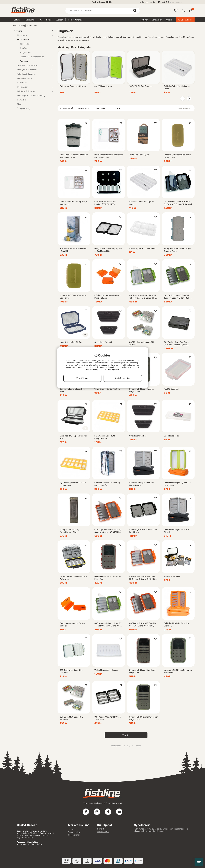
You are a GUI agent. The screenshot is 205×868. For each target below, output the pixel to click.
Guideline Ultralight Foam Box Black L (72, 390)
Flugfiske (16, 20)
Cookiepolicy (113, 369)
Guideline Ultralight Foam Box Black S (176, 531)
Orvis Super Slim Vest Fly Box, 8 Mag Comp (73, 203)
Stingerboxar (25, 52)
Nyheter (144, 20)
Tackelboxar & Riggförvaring (32, 57)
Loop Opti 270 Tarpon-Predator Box (73, 437)
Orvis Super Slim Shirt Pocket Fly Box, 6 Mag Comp (109, 156)
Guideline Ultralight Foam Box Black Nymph (142, 484)
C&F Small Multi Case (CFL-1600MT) (71, 671)
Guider (169, 20)
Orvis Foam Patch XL (103, 342)
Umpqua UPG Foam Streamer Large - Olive (142, 390)
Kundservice (147, 2)
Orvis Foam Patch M (138, 436)
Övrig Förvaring (34, 108)
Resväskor (22, 100)
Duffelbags (22, 83)
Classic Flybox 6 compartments (143, 248)
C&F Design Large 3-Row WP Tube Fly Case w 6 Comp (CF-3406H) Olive (177, 297)
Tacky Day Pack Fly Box (140, 155)
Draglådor (24, 48)
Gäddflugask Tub (171, 436)
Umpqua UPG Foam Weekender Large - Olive (177, 156)
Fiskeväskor (34, 35)
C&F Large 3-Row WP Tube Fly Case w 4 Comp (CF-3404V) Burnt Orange (143, 625)
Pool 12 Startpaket (172, 576)
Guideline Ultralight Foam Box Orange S (176, 624)
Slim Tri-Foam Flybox (103, 86)
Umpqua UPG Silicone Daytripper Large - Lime (143, 718)
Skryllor (20, 104)
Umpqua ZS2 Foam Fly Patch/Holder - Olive (69, 531)
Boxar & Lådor (32, 26)
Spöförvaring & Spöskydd (34, 65)
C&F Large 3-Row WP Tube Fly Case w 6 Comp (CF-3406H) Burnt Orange (108, 531)
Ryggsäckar (34, 87)
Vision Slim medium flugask (106, 670)
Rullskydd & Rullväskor (34, 70)
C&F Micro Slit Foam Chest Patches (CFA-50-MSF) (106, 203)
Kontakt (101, 829)
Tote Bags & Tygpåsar (27, 74)
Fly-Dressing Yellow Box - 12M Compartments (73, 484)
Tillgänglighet (74, 835)
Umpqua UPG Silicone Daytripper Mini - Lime (178, 671)
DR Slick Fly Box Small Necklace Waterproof (73, 578)
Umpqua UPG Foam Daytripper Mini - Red (108, 578)
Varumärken (157, 20)
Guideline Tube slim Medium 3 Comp (177, 87)
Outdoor (59, 20)
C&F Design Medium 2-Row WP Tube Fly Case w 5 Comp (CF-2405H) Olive (108, 625)
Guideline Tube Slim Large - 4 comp (142, 203)
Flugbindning (30, 20)
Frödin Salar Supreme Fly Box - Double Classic (108, 297)
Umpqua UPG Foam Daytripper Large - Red (142, 671)
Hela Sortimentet (75, 20)
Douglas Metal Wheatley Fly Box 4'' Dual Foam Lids (108, 250)
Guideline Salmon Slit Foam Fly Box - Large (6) (107, 484)
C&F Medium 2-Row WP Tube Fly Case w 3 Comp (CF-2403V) (178, 203)
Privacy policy (74, 832)
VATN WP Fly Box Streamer (141, 86)
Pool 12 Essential (171, 389)
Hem (14, 26)
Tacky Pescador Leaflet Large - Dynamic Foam (178, 250)
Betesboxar (25, 44)
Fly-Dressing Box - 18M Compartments (105, 437)
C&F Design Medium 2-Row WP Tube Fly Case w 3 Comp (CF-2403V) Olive (143, 297)
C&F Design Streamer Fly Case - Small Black (143, 531)
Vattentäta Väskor (25, 78)
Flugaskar (24, 61)
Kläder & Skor (46, 20)
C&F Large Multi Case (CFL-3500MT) (72, 718)
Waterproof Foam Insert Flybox (73, 86)
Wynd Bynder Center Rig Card (107, 389)
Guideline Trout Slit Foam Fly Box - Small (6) (74, 250)
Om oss (71, 829)
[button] (175, 2)
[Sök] (102, 11)
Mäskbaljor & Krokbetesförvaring (34, 95)
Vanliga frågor (103, 832)
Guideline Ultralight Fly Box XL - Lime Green (177, 484)
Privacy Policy (92, 369)
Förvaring (21, 26)
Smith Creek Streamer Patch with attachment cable (74, 156)
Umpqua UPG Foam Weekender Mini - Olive (73, 297)
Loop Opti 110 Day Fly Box (71, 342)
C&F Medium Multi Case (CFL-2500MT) (142, 343)
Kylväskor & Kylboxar (34, 91)
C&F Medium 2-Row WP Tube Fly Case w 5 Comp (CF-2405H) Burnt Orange (143, 578)
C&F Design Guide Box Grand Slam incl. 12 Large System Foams (176, 344)
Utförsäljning (185, 20)
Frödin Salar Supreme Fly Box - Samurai (73, 624)
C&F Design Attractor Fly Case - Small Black (108, 718)
